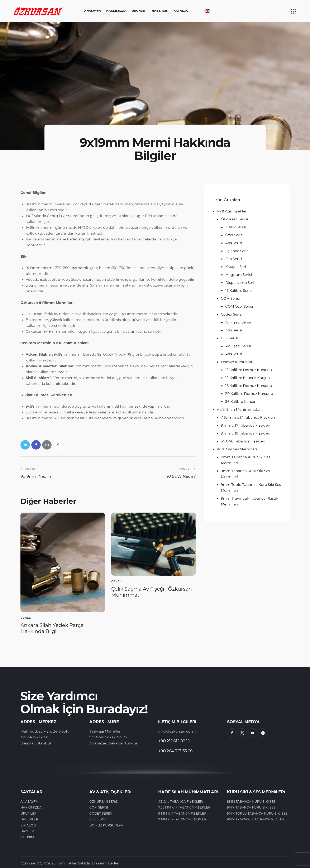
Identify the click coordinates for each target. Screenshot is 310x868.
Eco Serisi (234, 259)
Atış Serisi (234, 243)
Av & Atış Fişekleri (232, 211)
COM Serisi (230, 298)
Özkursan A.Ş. (32, 863)
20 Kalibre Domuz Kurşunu (249, 394)
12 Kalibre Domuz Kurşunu (249, 370)
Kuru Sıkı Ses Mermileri (237, 449)
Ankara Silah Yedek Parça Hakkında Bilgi (52, 628)
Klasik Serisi (236, 227)
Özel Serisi (234, 235)
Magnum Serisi (239, 275)
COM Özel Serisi (239, 306)
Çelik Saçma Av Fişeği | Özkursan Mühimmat (152, 592)
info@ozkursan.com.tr (178, 731)
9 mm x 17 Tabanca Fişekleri (246, 425)
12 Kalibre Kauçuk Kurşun (248, 378)
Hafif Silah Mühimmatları (239, 409)
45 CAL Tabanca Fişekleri (243, 441)
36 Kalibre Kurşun (241, 402)
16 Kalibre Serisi (239, 291)
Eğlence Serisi (237, 251)
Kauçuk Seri (236, 267)
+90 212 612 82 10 (174, 741)
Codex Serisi (232, 314)
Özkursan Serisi (234, 219)
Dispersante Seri (240, 283)
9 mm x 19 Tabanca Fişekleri (246, 433)
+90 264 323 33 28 (175, 751)
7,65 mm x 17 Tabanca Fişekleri (248, 417)
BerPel (114, 863)
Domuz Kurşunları (237, 362)
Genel (26, 618)
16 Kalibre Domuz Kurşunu (249, 386)
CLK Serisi (230, 338)
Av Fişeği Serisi (238, 322)
